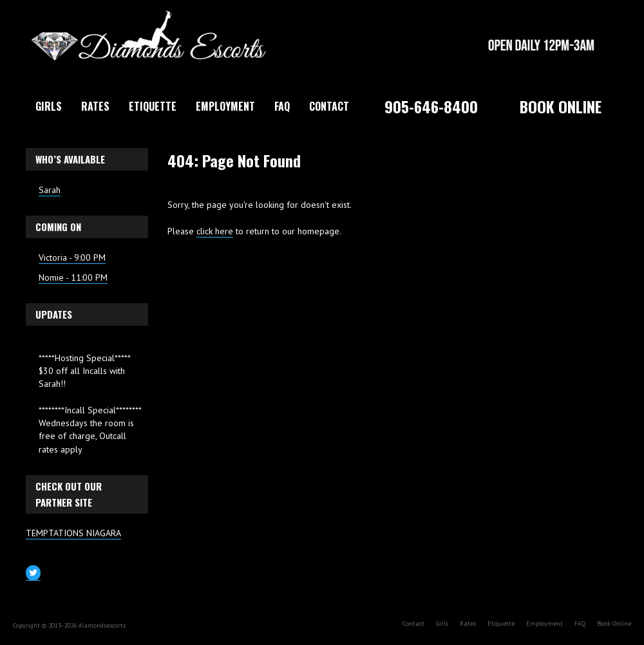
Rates (95, 106)
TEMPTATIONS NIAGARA (73, 533)
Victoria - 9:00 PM (72, 257)
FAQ (282, 106)
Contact (329, 106)
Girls (49, 106)
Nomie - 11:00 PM (73, 277)
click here (215, 231)
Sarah (50, 190)
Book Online (561, 106)
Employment (225, 106)
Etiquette (153, 106)
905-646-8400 (431, 106)
